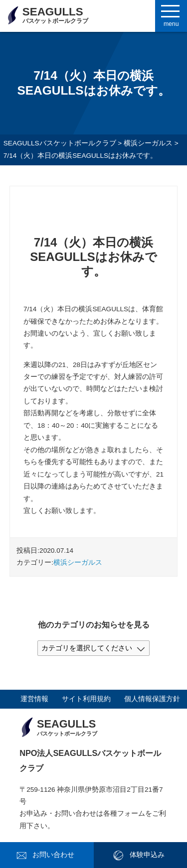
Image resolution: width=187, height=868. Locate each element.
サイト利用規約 (86, 699)
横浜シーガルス (78, 562)
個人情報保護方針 (152, 699)
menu (171, 24)
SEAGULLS (55, 15)
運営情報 (34, 699)
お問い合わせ (53, 855)
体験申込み (147, 855)
